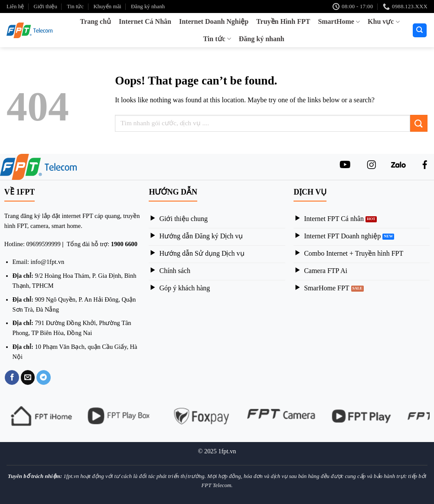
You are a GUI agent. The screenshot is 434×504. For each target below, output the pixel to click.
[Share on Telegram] (44, 377)
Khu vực (384, 22)
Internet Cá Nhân (145, 21)
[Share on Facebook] (12, 377)
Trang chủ (96, 21)
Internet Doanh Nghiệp (214, 21)
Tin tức (75, 7)
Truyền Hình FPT (283, 21)
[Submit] (419, 123)
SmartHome (339, 22)
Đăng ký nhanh (148, 7)
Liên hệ (15, 7)
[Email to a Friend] (28, 377)
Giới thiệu (45, 7)
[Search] (420, 31)
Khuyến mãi (107, 7)
